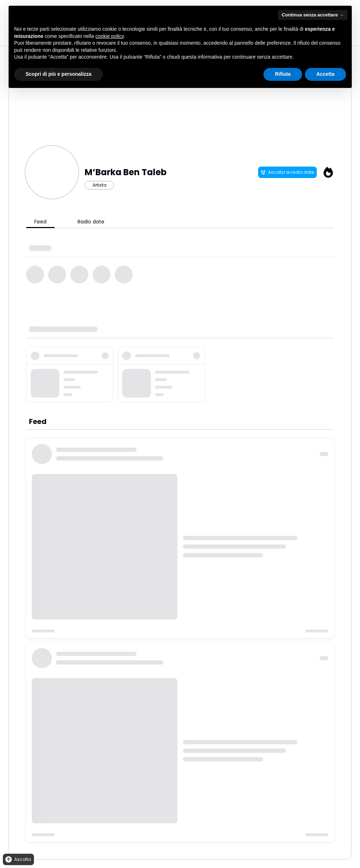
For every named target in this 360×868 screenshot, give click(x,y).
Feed (40, 222)
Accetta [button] (326, 74)
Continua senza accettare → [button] (313, 15)
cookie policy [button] (110, 36)
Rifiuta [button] (283, 74)
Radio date (91, 222)
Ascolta (18, 860)
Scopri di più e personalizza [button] (59, 74)
